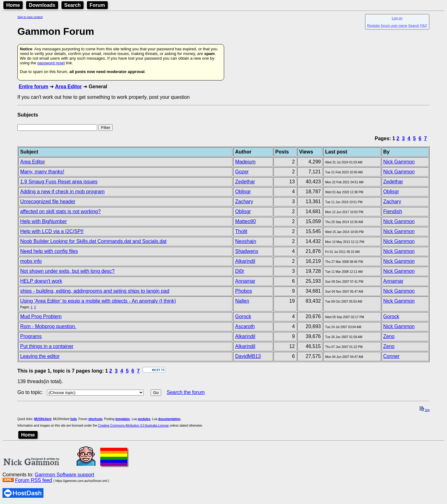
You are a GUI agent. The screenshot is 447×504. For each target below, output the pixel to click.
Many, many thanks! (42, 172)
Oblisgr (243, 192)
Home (13, 5)
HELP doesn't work (41, 281)
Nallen (242, 301)
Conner (391, 356)
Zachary (244, 202)
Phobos (243, 291)
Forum (97, 5)
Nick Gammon (399, 162)
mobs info (31, 261)
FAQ (424, 25)
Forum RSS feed (33, 480)
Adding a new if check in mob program (62, 192)
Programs (31, 336)
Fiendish (393, 211)
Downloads (42, 5)
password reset (51, 63)
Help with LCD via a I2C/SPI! (52, 231)
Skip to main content (30, 17)
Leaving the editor (40, 356)
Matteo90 (245, 221)
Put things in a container (47, 346)
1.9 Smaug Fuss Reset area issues (59, 182)
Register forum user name (387, 25)
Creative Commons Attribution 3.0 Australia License (133, 426)
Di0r (239, 271)
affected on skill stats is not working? (60, 211)
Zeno (389, 336)
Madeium (245, 162)
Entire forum (33, 87)
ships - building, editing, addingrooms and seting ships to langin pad (95, 291)
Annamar (245, 281)
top (425, 410)
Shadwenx (247, 251)
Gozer (242, 172)
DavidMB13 (248, 356)
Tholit (241, 231)
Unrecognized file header (48, 202)
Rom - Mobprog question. (48, 326)
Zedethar (245, 182)
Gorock (243, 316)
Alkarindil (245, 261)
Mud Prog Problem (41, 316)
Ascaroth (245, 326)
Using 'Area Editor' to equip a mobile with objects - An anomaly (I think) (98, 301)
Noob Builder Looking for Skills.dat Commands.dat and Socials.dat (93, 241)
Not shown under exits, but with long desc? (67, 271)
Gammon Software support (64, 475)
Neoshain (246, 241)
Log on (397, 18)
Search (72, 5)
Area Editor (68, 87)
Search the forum (186, 392)
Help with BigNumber (43, 221)
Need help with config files (49, 251)
